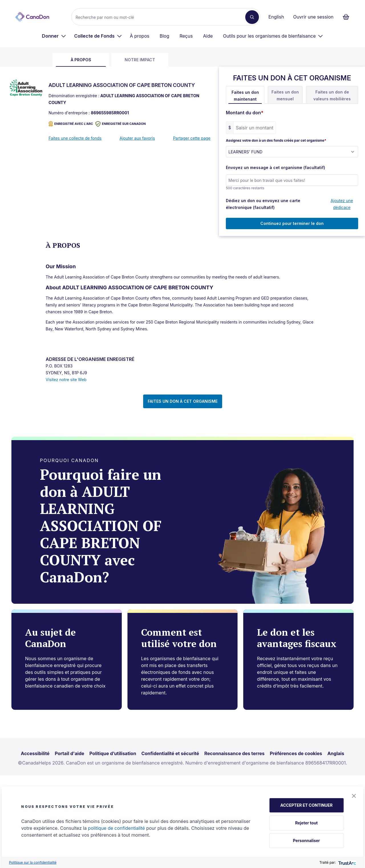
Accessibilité (35, 753)
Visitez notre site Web (66, 380)
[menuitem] (54, 36)
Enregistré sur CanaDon (120, 124)
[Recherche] (161, 17)
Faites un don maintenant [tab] (245, 96)
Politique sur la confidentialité (33, 862)
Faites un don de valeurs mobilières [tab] (332, 95)
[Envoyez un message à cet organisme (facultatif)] (292, 180)
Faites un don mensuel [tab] (285, 95)
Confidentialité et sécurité (170, 753)
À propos (140, 36)
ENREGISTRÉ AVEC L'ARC (71, 124)
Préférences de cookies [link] (296, 753)
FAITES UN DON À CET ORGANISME (183, 401)
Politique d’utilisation (113, 753)
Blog (165, 36)
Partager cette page (192, 138)
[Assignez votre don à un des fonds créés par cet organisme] (292, 152)
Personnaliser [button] (306, 840)
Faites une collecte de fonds (75, 138)
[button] (354, 796)
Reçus (186, 36)
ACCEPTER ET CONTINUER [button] (306, 805)
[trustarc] (347, 862)
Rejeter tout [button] (306, 823)
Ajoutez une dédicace (342, 204)
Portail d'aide (69, 753)
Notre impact (140, 60)
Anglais (336, 753)
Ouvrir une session (313, 17)
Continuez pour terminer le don (292, 223)
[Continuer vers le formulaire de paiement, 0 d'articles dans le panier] (348, 17)
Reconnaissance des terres (234, 753)
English (276, 17)
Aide (208, 36)
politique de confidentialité (116, 828)
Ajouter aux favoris (137, 138)
